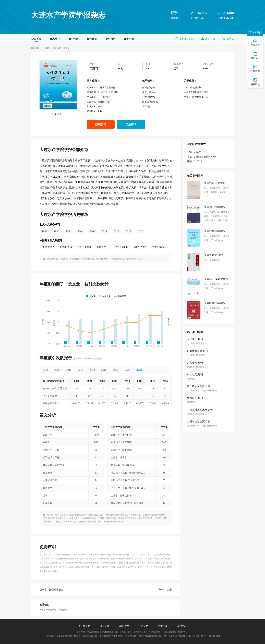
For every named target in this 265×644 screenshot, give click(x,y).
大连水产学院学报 (48, 610)
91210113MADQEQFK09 (188, 636)
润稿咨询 (255, 82)
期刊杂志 (124, 626)
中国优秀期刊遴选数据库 (196, 92)
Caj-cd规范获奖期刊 (194, 88)
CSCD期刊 (114, 92)
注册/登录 (210, 39)
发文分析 (129, 39)
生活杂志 (143, 626)
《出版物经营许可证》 (62, 555)
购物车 (230, 39)
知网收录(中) (149, 88)
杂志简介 (55, 39)
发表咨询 (255, 42)
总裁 (165, 590)
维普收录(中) (149, 92)
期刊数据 (92, 39)
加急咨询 (131, 124)
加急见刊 (255, 55)
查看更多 (148, 106)
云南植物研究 (51, 590)
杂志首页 (36, 39)
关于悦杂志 (84, 626)
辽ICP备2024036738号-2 (68, 636)
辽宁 (174, 13)
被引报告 (111, 39)
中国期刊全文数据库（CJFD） (199, 97)
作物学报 (63, 610)
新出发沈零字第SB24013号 (112, 636)
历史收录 (73, 39)
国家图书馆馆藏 (150, 102)
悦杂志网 (35, 48)
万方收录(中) (149, 97)
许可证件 (105, 626)
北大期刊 (46, 48)
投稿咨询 (101, 124)
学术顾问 (255, 32)
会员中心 (182, 626)
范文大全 (163, 626)
